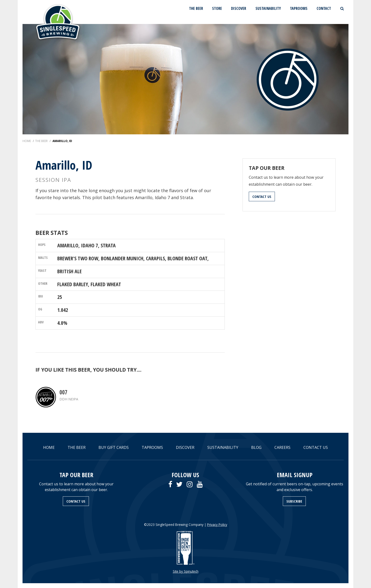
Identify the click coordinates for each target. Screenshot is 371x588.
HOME (49, 447)
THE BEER (196, 8)
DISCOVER (239, 8)
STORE (217, 8)
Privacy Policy (217, 525)
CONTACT (324, 8)
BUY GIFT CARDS (114, 447)
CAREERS (282, 447)
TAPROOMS (299, 8)
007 (63, 392)
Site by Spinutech (186, 571)
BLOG (256, 447)
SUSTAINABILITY (268, 8)
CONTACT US (262, 196)
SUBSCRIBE (294, 501)
